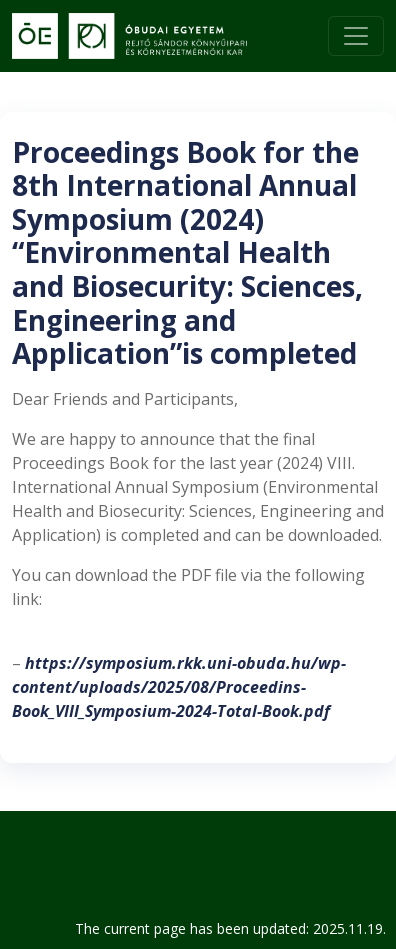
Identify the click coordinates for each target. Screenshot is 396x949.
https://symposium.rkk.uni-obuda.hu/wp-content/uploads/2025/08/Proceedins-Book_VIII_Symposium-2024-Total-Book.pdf (179, 687)
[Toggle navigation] (356, 36)
